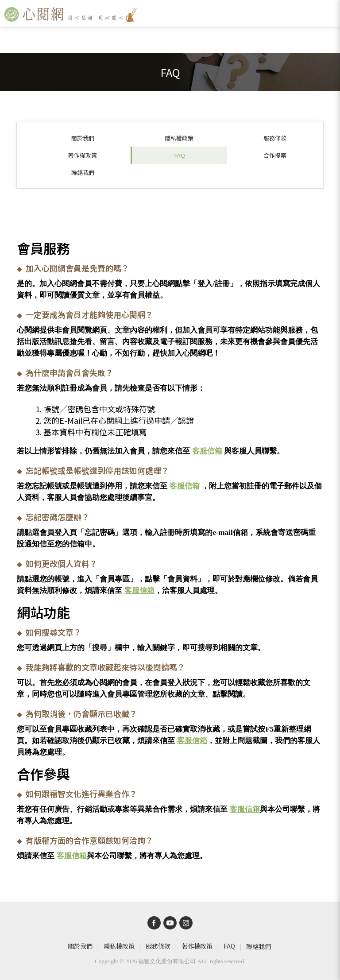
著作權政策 (83, 155)
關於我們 (83, 138)
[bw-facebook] (154, 923)
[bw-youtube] (170, 923)
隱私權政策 (179, 138)
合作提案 (275, 155)
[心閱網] (71, 15)
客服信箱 (207, 451)
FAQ (180, 155)
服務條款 (275, 138)
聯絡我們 (83, 172)
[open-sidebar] (329, 15)
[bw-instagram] (186, 923)
